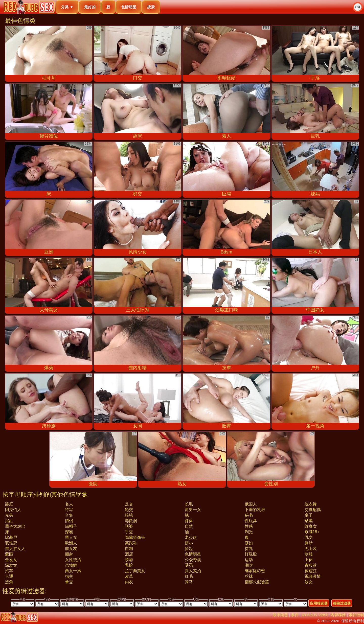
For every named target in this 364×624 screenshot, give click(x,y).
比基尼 (11, 537)
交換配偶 (313, 510)
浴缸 (9, 521)
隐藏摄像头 (135, 537)
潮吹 (249, 565)
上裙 (309, 560)
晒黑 (309, 521)
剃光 (249, 532)
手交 (129, 532)
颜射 (69, 554)
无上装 (311, 549)
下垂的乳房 (255, 510)
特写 (69, 510)
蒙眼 (9, 554)
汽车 (9, 571)
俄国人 (251, 504)
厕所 (309, 543)
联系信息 (280, 615)
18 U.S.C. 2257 (315, 615)
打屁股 (251, 554)
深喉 (69, 532)
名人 (69, 504)
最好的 (90, 7)
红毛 (189, 576)
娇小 (189, 543)
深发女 (11, 565)
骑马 (189, 582)
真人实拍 (193, 571)
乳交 (309, 537)
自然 (189, 526)
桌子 (309, 515)
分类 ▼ (67, 7)
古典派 (311, 565)
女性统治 (73, 560)
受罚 (189, 565)
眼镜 (129, 515)
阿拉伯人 (13, 510)
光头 (9, 515)
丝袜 (249, 576)
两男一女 (193, 510)
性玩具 (251, 521)
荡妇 (249, 543)
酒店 (129, 554)
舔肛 (9, 504)
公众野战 (193, 560)
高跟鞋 (131, 543)
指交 (69, 576)
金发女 (11, 560)
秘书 (249, 515)
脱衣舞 (311, 504)
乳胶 (129, 565)
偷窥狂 (311, 571)
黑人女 (71, 537)
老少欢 (191, 537)
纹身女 (311, 526)
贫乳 (249, 549)
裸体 (189, 521)
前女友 (71, 549)
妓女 (309, 582)
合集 (69, 515)
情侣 (69, 521)
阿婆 (129, 526)
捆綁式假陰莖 (257, 582)
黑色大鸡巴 (15, 526)
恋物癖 (71, 565)
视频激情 (313, 576)
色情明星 (129, 7)
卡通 (9, 576)
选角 (9, 582)
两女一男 (73, 571)
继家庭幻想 (255, 571)
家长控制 (356, 615)
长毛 (189, 504)
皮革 (129, 576)
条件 (295, 615)
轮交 (129, 510)
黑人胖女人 (15, 549)
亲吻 (129, 560)
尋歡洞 (131, 521)
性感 (249, 526)
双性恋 (11, 543)
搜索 (151, 7)
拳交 (69, 582)
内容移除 (338, 615)
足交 (129, 504)
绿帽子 (71, 526)
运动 (249, 560)
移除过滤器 (342, 603)
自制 (129, 549)
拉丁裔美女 (135, 571)
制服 (309, 554)
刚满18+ (312, 532)
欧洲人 (71, 543)
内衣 (129, 582)
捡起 (189, 549)
